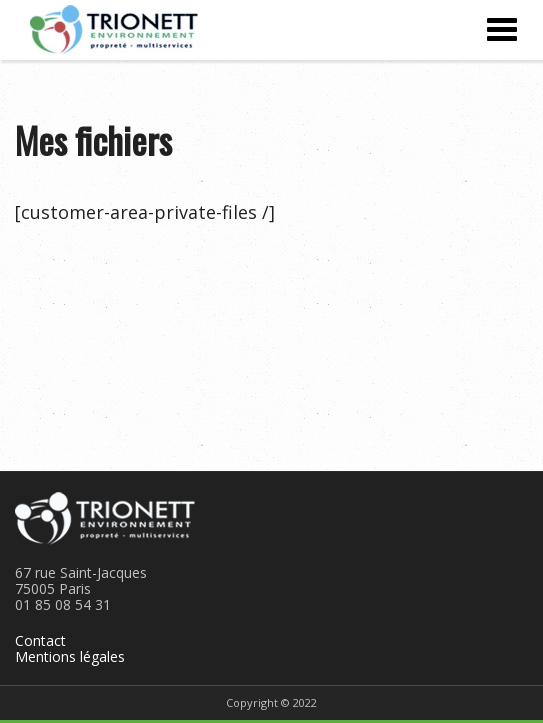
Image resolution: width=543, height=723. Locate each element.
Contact (40, 640)
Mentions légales (70, 656)
